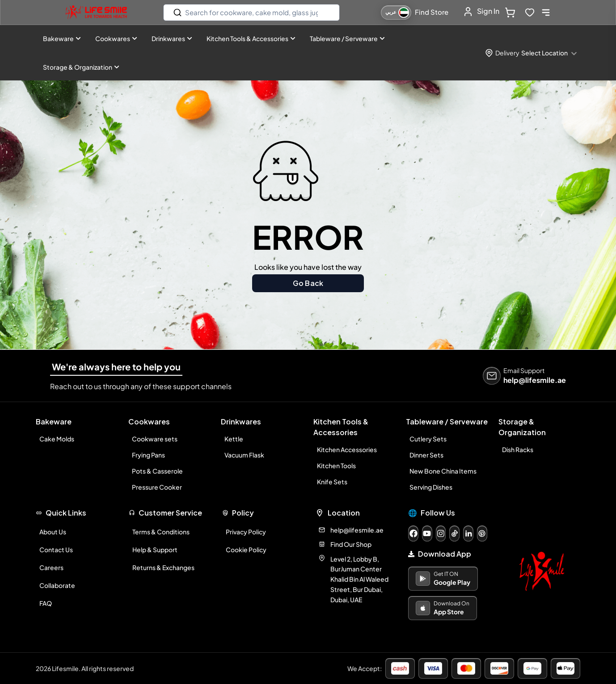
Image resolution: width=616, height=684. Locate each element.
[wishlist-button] (530, 13)
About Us (53, 532)
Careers (51, 567)
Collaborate (57, 585)
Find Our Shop (351, 544)
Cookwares (116, 38)
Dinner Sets (426, 455)
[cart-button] (512, 13)
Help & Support (155, 550)
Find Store (432, 12)
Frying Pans (148, 455)
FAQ (46, 603)
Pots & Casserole (157, 471)
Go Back (308, 283)
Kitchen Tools (336, 466)
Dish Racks (518, 449)
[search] (251, 13)
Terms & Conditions (161, 532)
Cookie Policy (246, 550)
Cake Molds (57, 439)
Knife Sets (332, 482)
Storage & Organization (81, 67)
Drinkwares (172, 38)
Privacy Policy (246, 532)
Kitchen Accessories (347, 449)
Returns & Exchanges (163, 567)
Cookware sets (155, 439)
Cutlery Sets (428, 439)
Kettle (234, 439)
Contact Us (56, 550)
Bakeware (62, 38)
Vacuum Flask (244, 455)
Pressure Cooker (157, 487)
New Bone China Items (443, 471)
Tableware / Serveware (347, 38)
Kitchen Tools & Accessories (251, 38)
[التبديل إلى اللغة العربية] (396, 13)
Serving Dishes (431, 487)
